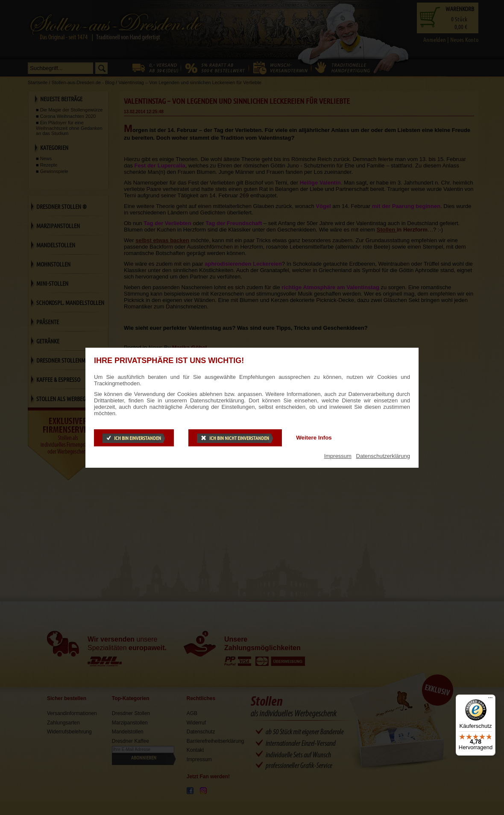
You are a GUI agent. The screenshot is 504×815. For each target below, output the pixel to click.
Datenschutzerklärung (383, 456)
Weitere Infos (314, 438)
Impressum (338, 456)
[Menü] (490, 700)
